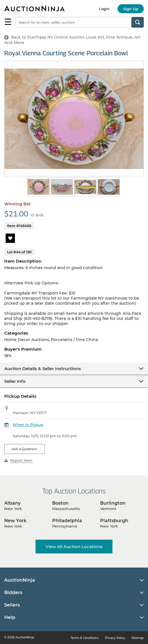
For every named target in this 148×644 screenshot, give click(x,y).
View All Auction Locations (74, 547)
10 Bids (37, 215)
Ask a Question (24, 449)
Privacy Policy (115, 638)
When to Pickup (28, 425)
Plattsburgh (114, 521)
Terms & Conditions (84, 638)
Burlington (113, 503)
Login (104, 9)
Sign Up (131, 9)
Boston (60, 503)
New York (15, 521)
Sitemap (138, 638)
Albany (12, 503)
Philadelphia (67, 521)
